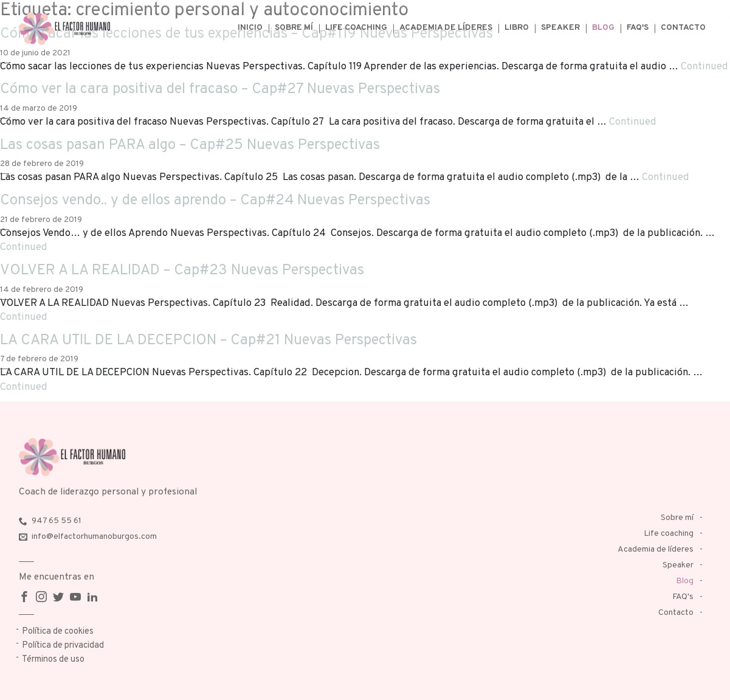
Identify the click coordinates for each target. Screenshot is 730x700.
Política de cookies (58, 632)
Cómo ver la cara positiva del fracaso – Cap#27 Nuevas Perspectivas (220, 89)
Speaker (560, 28)
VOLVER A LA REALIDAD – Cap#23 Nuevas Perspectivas (182, 271)
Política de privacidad (63, 646)
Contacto (683, 28)
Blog (603, 28)
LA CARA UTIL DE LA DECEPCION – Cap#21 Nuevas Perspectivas (208, 341)
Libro (517, 28)
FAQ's (638, 28)
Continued (704, 67)
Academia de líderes (446, 28)
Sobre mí (294, 28)
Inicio (250, 28)
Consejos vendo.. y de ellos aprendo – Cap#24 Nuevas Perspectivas (215, 201)
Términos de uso (53, 660)
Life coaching (356, 28)
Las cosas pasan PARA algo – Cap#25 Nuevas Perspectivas (190, 145)
